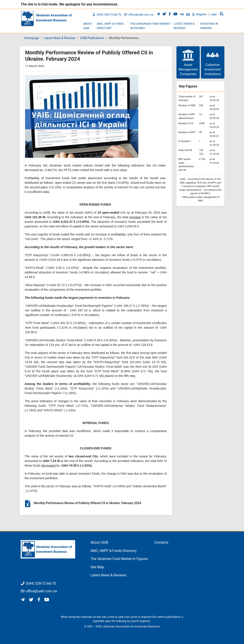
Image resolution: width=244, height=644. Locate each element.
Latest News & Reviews (60, 38)
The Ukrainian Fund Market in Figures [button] (150, 26)
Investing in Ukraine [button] (209, 26)
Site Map (97, 567)
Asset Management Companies (188, 62)
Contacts (161, 542)
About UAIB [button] (87, 26)
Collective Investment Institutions (213, 62)
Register (199, 14)
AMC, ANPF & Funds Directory (114, 551)
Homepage (32, 38)
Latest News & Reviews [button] (184, 26)
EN (188, 14)
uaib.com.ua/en (128, 617)
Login (213, 14)
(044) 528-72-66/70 (107, 15)
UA (182, 14)
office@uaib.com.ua (139, 15)
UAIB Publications (92, 38)
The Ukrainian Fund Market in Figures (119, 559)
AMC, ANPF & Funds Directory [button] (110, 26)
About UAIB (99, 542)
